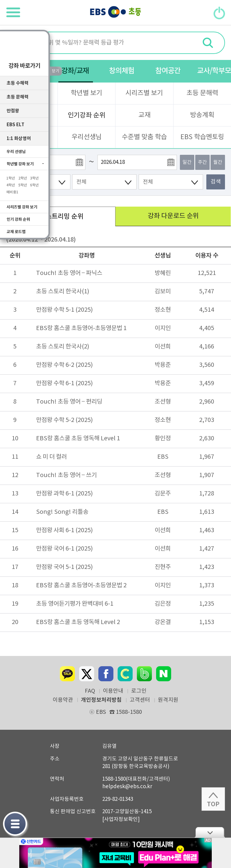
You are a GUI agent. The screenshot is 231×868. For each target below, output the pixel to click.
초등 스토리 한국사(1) (63, 292)
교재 (144, 115)
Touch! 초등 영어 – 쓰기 (66, 475)
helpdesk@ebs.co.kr (127, 787)
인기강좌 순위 (86, 115)
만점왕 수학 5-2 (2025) (65, 420)
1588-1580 (126, 712)
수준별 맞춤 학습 (144, 137)
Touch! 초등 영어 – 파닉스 (69, 273)
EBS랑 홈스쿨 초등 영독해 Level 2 (78, 622)
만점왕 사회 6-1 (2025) (65, 531)
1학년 (11, 177)
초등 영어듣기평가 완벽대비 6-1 (75, 604)
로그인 (139, 691)
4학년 (11, 184)
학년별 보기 (86, 93)
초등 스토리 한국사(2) (63, 347)
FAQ (90, 691)
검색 (216, 182)
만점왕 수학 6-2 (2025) (65, 365)
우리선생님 (87, 137)
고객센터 (140, 700)
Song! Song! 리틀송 (62, 512)
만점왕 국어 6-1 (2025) (65, 549)
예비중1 (12, 191)
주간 (202, 162)
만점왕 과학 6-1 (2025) (65, 494)
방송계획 (202, 115)
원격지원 (168, 700)
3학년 (34, 177)
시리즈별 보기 (144, 93)
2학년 (23, 177)
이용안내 (113, 691)
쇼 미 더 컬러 (51, 457)
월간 (218, 162)
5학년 (23, 184)
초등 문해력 (202, 93)
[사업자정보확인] (121, 820)
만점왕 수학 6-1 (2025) (65, 384)
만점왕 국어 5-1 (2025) (65, 567)
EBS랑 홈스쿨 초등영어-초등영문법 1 (81, 328)
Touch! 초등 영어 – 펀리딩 (69, 402)
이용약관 (63, 700)
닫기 (210, 832)
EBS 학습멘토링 (202, 137)
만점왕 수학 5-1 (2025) (65, 310)
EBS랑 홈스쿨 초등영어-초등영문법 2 (81, 586)
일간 (187, 162)
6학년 (34, 184)
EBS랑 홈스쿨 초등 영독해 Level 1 (78, 439)
